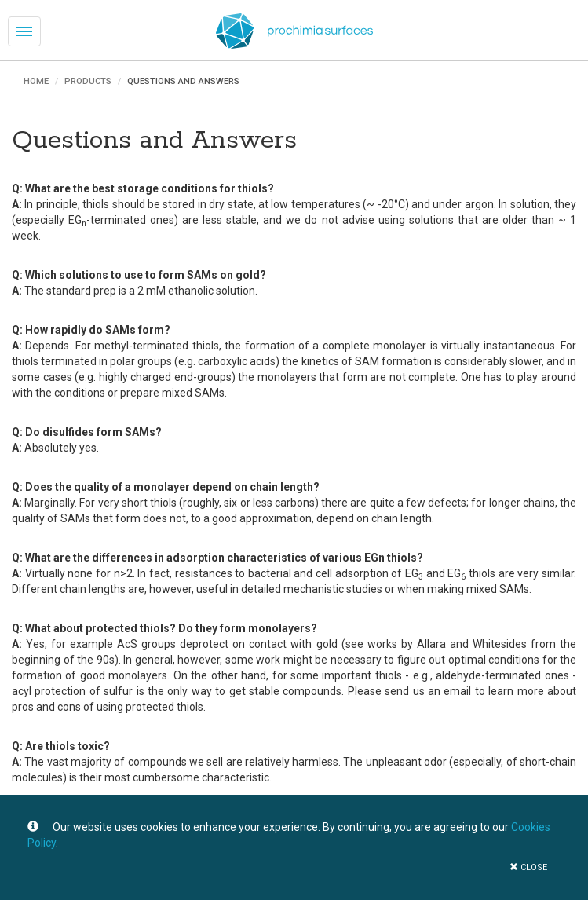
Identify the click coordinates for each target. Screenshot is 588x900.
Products (88, 81)
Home (36, 81)
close (528, 867)
